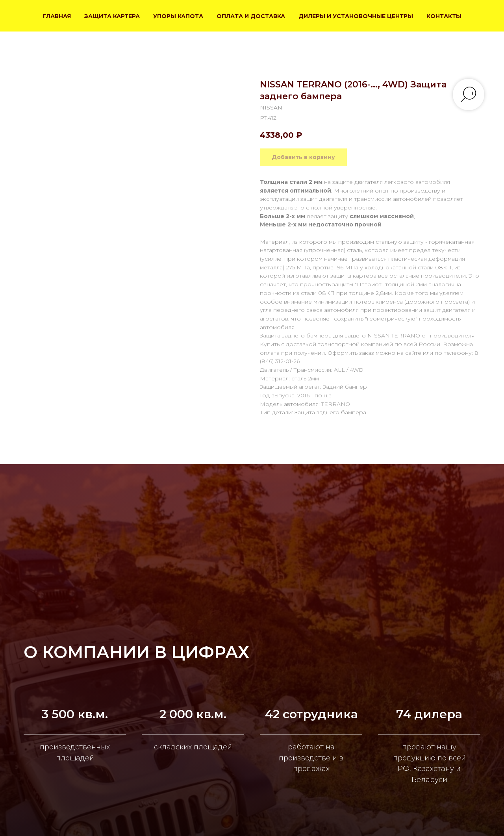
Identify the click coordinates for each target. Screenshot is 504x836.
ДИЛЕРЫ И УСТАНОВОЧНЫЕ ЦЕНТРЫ (356, 16)
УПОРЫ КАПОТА (178, 16)
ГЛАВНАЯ (57, 16)
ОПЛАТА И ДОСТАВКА (251, 16)
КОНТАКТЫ (444, 16)
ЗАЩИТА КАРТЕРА (112, 16)
